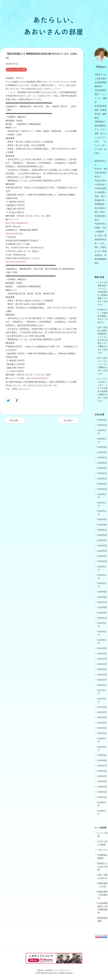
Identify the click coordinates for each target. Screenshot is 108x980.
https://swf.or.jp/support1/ (17, 223)
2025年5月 (102, 468)
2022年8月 (102, 654)
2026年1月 (102, 425)
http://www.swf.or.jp (14, 234)
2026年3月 (102, 420)
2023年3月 (102, 613)
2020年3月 (102, 787)
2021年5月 (102, 723)
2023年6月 (102, 607)
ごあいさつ (103, 850)
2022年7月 (102, 659)
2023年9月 (102, 592)
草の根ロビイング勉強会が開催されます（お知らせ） (103, 316)
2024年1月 (102, 561)
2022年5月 (102, 669)
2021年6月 (102, 717)
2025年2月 (102, 484)
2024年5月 (102, 540)
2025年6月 (102, 463)
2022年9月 (102, 648)
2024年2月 (102, 556)
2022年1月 (102, 685)
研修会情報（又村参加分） (103, 895)
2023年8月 (102, 597)
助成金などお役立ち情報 (16, 70)
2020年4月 (102, 781)
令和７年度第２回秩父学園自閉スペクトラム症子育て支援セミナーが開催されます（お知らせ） (103, 340)
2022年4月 (102, 675)
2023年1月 (102, 618)
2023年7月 (102, 602)
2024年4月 (102, 546)
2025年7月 (102, 458)
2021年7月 (102, 712)
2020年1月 (102, 797)
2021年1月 (102, 733)
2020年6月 (102, 771)
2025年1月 (102, 489)
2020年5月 (102, 776)
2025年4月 (102, 473)
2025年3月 (102, 479)
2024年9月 (102, 519)
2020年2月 (102, 792)
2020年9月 (102, 755)
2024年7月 (102, 530)
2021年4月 (102, 728)
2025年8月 (102, 452)
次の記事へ (68, 420)
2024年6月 (102, 535)
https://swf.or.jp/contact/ (16, 262)
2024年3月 (102, 551)
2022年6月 (102, 664)
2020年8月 (102, 760)
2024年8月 (102, 525)
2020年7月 (102, 766)
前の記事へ (15, 420)
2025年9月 (102, 447)
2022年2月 (102, 680)
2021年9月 (102, 707)
